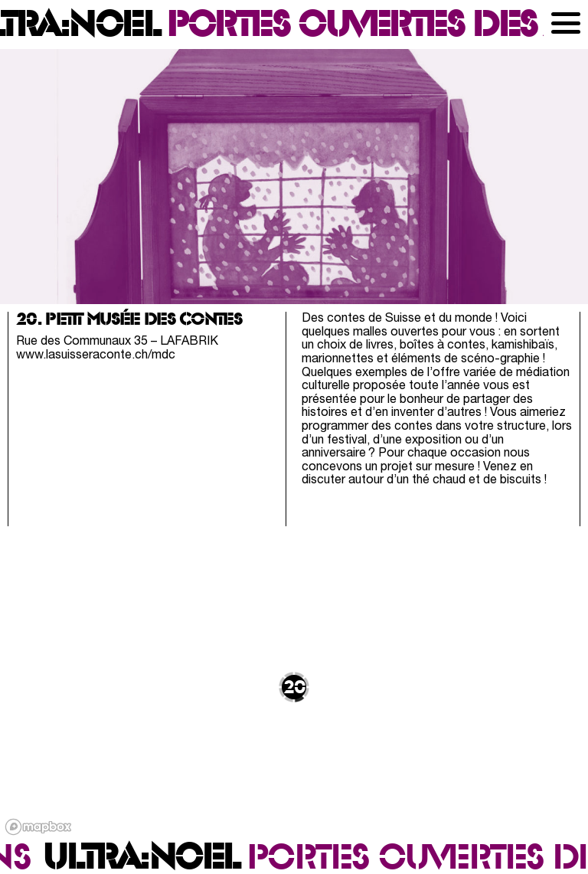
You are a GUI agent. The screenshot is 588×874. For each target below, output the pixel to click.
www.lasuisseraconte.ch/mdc (96, 355)
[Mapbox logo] (38, 827)
